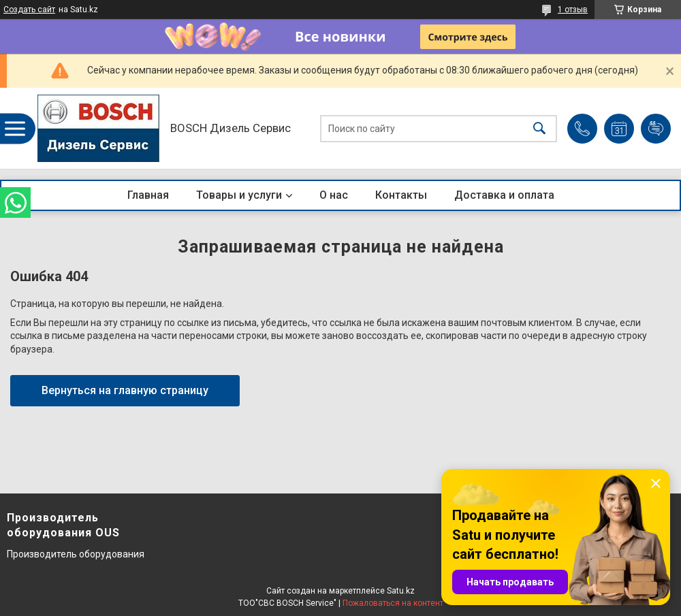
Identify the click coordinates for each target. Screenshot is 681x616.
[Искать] (539, 128)
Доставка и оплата (504, 195)
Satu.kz (401, 591)
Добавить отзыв (656, 129)
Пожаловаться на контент (393, 603)
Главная (148, 195)
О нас (334, 195)
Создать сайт (29, 10)
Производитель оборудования (76, 554)
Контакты (401, 195)
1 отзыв (573, 10)
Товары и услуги (239, 195)
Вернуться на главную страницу (125, 390)
